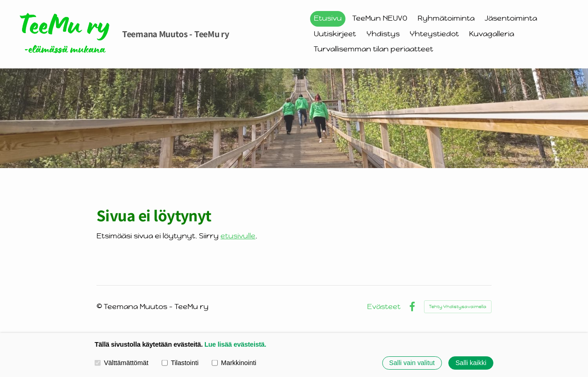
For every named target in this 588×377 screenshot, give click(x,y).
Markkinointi (234, 363)
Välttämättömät (122, 363)
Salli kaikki (471, 363)
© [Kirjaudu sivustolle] (100, 307)
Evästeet (384, 307)
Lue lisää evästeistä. (235, 344)
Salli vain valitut (412, 363)
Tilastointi (180, 363)
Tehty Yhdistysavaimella (458, 307)
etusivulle (238, 236)
